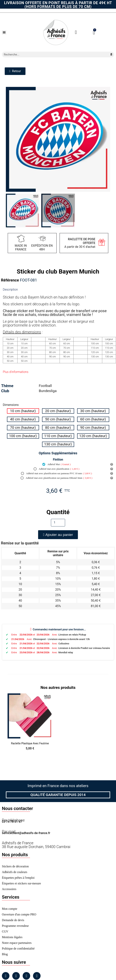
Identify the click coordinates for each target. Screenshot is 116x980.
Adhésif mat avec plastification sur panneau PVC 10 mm (56, 473)
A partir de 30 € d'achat (80, 243)
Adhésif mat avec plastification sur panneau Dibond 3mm (56, 478)
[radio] (23, 411)
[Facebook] (6, 976)
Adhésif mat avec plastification (56, 469)
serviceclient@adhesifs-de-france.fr (26, 833)
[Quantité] (58, 523)
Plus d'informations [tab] (16, 372)
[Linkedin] (26, 976)
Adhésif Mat (56, 464)
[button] (4, 32)
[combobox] (54, 55)
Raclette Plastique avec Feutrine (30, 743)
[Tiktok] (37, 976)
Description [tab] (10, 290)
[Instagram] (16, 976)
